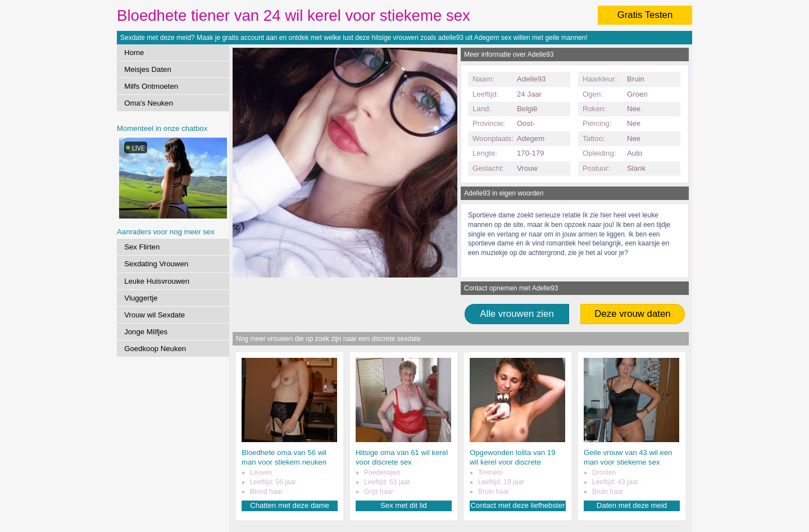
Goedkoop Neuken (155, 349)
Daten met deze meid (632, 505)
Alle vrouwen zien (517, 314)
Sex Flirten (142, 247)
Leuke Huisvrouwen (157, 281)
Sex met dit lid (404, 505)
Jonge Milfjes (146, 332)
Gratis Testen (645, 15)
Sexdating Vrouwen (156, 264)
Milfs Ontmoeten (151, 86)
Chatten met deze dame (290, 505)
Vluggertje (141, 298)
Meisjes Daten (148, 69)
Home (134, 53)
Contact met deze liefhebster (518, 505)
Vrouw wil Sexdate (154, 315)
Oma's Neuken (149, 103)
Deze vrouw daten (632, 314)
